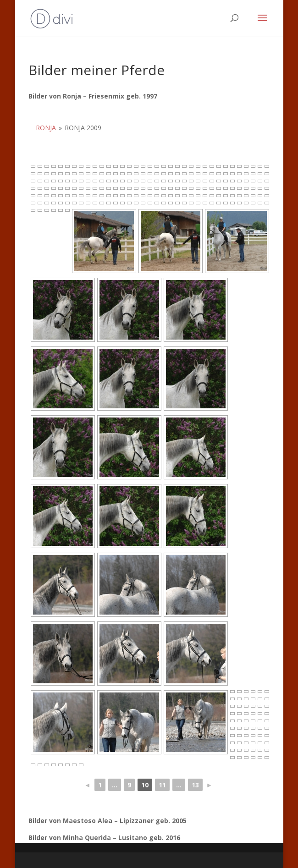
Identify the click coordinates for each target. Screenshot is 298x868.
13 (195, 785)
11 (162, 785)
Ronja (46, 128)
